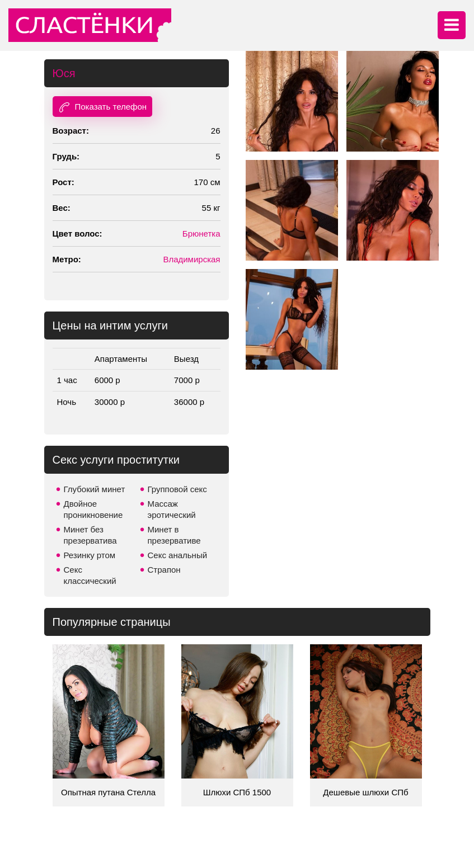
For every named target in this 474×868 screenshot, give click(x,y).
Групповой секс (177, 489)
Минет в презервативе (174, 535)
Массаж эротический (172, 509)
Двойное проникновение (93, 509)
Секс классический (90, 575)
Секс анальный (178, 555)
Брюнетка (201, 233)
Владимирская (191, 259)
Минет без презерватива (90, 535)
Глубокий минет (95, 489)
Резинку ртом (90, 555)
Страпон (164, 570)
